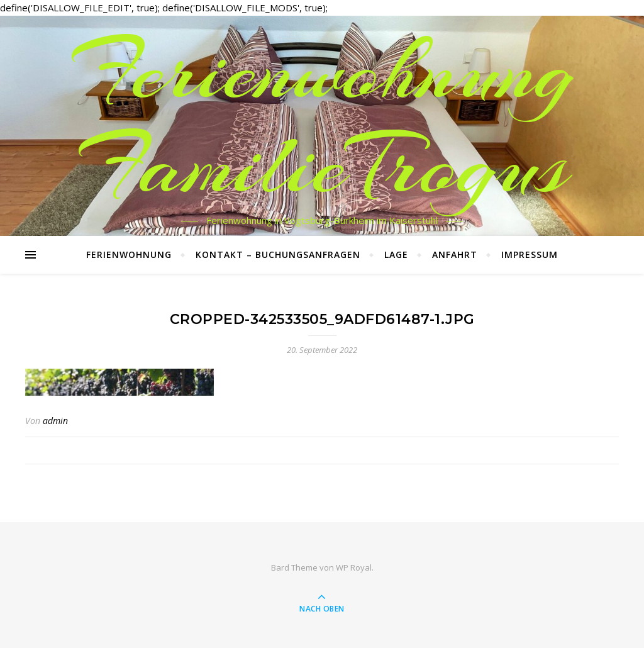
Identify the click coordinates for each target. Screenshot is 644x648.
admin (55, 421)
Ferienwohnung (129, 254)
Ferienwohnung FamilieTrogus (322, 118)
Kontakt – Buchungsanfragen (278, 254)
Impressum (530, 254)
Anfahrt (455, 254)
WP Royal (354, 567)
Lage (396, 254)
